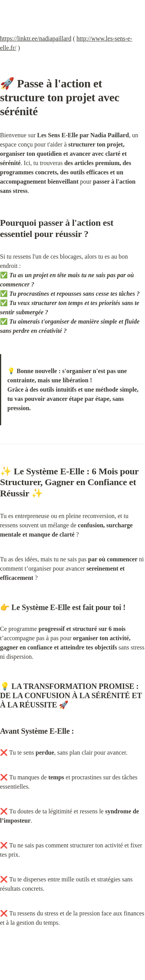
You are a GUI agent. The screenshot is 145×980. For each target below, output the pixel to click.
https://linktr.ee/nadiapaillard (36, 38)
